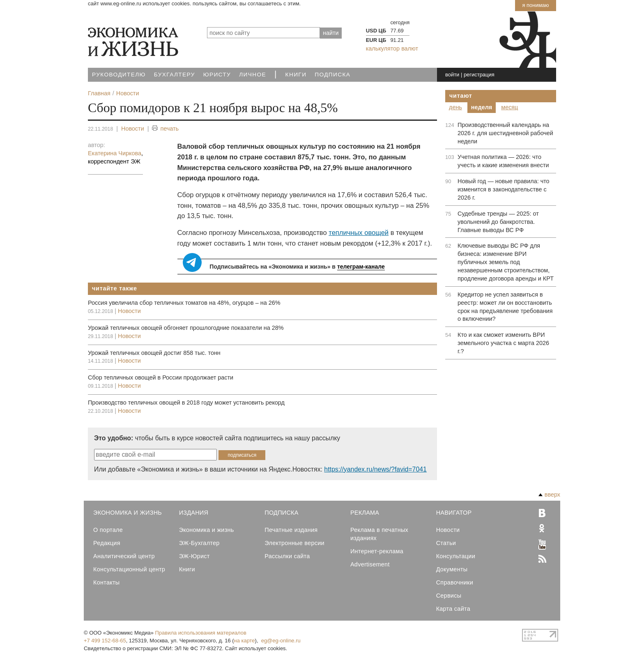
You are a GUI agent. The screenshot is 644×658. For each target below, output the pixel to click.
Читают (461, 96)
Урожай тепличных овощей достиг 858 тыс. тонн (154, 353)
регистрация (479, 75)
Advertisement (370, 564)
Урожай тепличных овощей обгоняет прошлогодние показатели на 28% (186, 328)
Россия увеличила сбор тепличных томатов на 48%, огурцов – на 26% (184, 303)
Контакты (106, 582)
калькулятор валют (392, 48)
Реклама (365, 513)
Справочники (455, 582)
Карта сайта (453, 609)
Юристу (217, 75)
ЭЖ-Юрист (194, 556)
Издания (194, 513)
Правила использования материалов (201, 633)
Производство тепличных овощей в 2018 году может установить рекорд (186, 403)
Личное (253, 75)
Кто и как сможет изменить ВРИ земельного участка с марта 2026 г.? (503, 343)
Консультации (456, 556)
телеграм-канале (361, 267)
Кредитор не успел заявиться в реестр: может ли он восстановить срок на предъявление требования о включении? (505, 307)
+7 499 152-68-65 (105, 641)
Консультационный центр (129, 569)
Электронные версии (294, 543)
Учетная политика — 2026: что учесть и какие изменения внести (503, 161)
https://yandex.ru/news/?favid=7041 (375, 469)
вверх (549, 495)
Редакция (107, 543)
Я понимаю (535, 5)
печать (165, 129)
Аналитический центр (124, 556)
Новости (133, 129)
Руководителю (119, 75)
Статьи (446, 543)
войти (452, 75)
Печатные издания (291, 530)
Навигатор (454, 513)
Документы (452, 569)
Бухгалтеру (175, 75)
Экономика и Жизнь (128, 513)
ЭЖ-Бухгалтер (199, 543)
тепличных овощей (359, 233)
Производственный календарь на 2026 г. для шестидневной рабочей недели (505, 133)
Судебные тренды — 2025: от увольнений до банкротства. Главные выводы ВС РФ (498, 222)
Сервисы (449, 596)
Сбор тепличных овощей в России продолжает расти (161, 377)
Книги (296, 75)
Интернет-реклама (377, 551)
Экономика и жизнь (207, 530)
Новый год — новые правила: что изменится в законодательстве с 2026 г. (504, 189)
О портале (108, 530)
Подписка (332, 75)
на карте (245, 641)
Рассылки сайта (287, 556)
